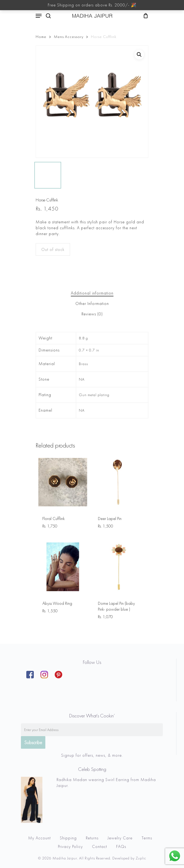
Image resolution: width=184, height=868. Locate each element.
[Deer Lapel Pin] (118, 482)
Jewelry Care (120, 838)
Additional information (92, 293)
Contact (100, 846)
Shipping (68, 838)
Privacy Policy (70, 846)
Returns (92, 838)
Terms (147, 838)
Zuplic (141, 858)
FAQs (121, 846)
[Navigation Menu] (39, 16)
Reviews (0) (92, 314)
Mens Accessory (69, 37)
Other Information (92, 303)
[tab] (92, 293)
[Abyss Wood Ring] (63, 567)
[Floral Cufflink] (63, 482)
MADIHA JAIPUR (92, 16)
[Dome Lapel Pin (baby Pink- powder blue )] (118, 567)
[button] (139, 55)
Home (41, 37)
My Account (39, 838)
